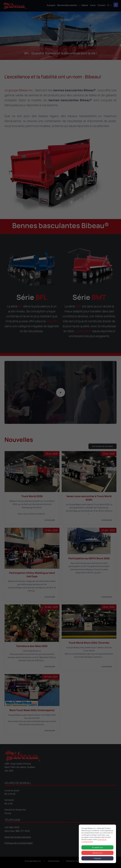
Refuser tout (97, 853)
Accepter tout (97, 847)
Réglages (97, 858)
